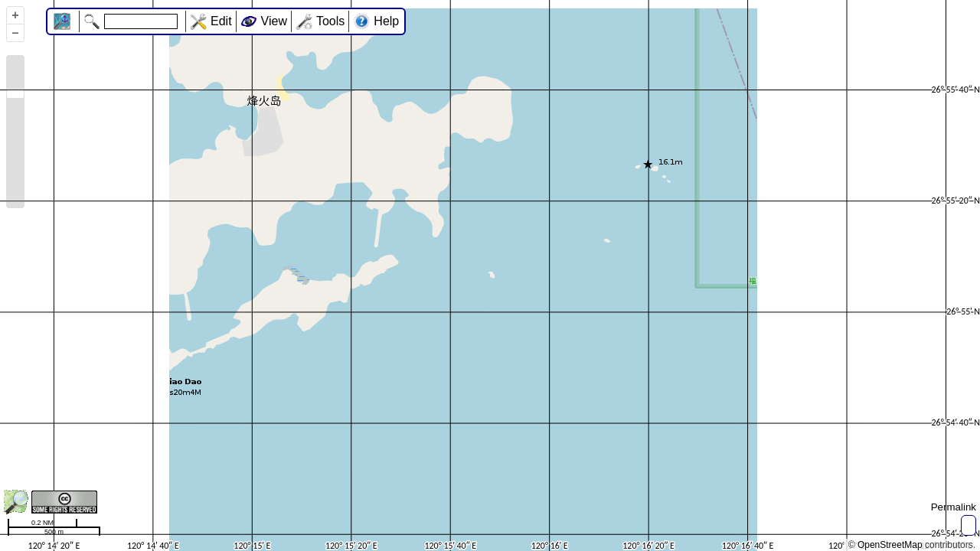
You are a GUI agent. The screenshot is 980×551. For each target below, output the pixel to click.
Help (386, 21)
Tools (330, 21)
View (274, 21)
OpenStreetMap (890, 545)
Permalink (954, 507)
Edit (221, 21)
